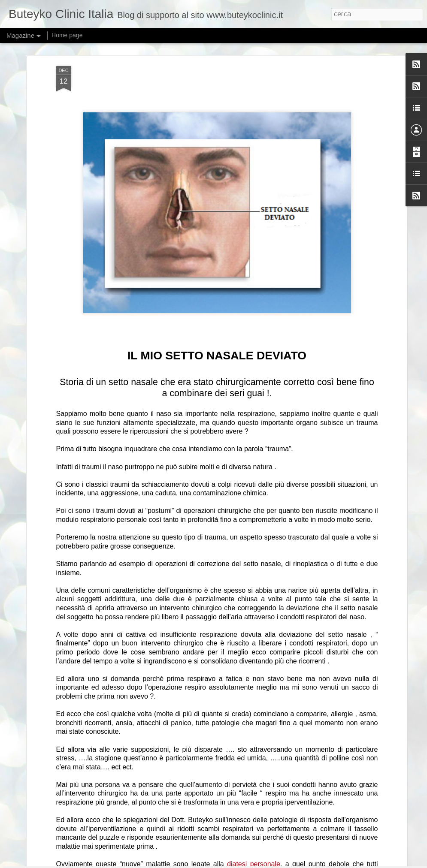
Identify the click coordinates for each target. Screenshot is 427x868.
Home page (67, 35)
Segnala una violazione (324, 863)
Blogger (289, 863)
